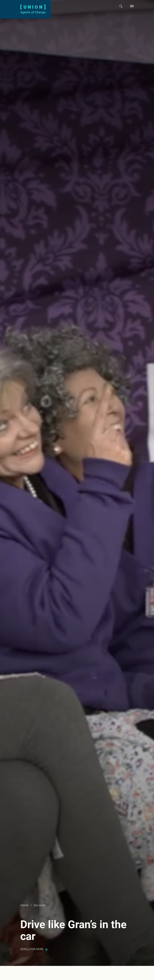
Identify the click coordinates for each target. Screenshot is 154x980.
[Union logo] (33, 9)
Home (24, 905)
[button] (121, 6)
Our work (40, 905)
